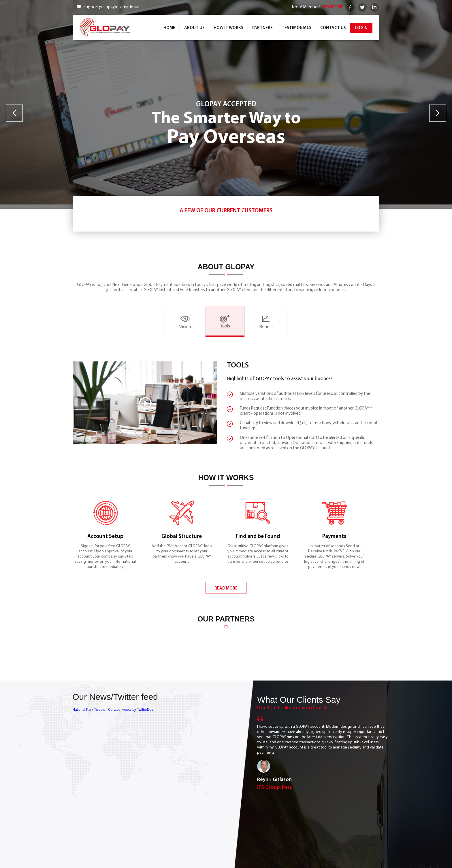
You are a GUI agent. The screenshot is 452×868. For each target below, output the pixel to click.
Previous (14, 113)
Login (361, 28)
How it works (228, 28)
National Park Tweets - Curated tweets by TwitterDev (113, 744)
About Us (273, 846)
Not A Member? (306, 7)
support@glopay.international (111, 7)
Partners (262, 28)
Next (438, 113)
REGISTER (333, 7)
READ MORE (226, 609)
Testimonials (296, 28)
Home (169, 28)
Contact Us (333, 28)
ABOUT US (194, 28)
